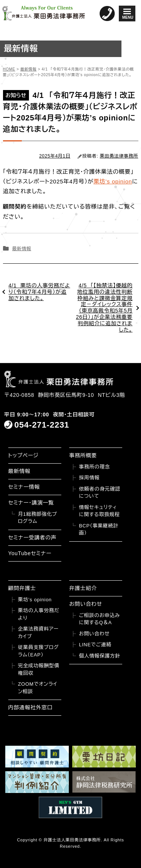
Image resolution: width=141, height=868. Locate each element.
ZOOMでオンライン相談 (38, 688)
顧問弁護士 (22, 588)
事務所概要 (83, 455)
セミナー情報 (24, 487)
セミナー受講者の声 (33, 538)
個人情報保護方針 (100, 656)
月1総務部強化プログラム (38, 518)
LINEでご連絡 (95, 645)
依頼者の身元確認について (100, 493)
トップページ (23, 455)
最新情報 (21, 249)
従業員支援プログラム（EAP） (39, 651)
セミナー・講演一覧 (31, 503)
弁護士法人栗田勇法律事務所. (73, 840)
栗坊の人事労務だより (39, 614)
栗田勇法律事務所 (119, 156)
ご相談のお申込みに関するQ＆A (99, 619)
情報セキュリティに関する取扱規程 (99, 511)
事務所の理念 (95, 467)
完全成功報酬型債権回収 (39, 669)
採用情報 (89, 478)
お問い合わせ (86, 604)
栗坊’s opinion (113, 181)
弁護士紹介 (83, 588)
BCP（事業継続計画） (99, 529)
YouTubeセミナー (30, 553)
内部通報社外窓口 (30, 707)
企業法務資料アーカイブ (38, 633)
